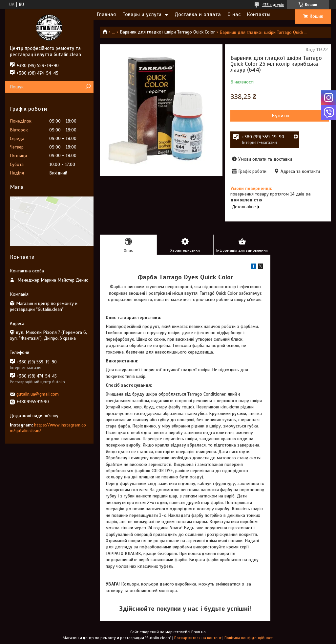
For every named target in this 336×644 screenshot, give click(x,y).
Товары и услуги (142, 14)
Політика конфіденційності (249, 638)
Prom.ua (199, 632)
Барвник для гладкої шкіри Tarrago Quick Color (167, 32)
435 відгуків (273, 5)
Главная (106, 14)
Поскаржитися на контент (198, 638)
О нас (234, 14)
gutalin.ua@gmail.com (38, 394)
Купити (281, 116)
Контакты (259, 14)
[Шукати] (88, 87)
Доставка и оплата (198, 14)
